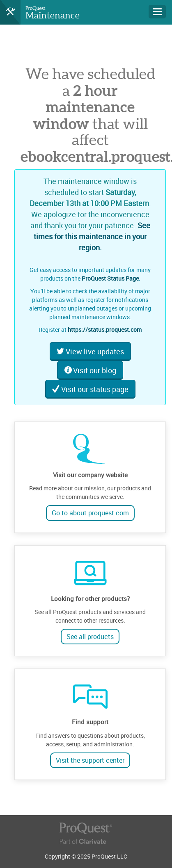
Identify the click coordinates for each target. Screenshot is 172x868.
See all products (90, 637)
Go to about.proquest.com (90, 513)
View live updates (90, 351)
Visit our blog (90, 370)
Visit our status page (90, 389)
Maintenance (53, 15)
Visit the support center (90, 760)
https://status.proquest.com (105, 330)
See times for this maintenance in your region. (92, 236)
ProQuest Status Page (110, 278)
